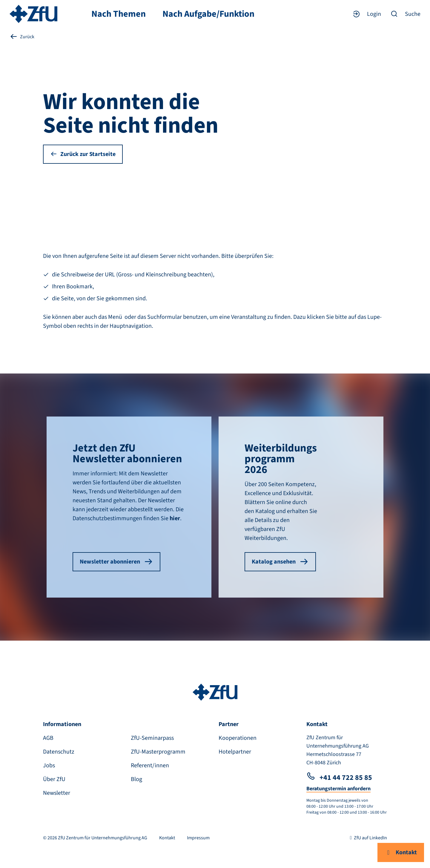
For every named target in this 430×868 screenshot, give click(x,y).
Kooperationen (238, 738)
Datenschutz (59, 752)
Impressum (198, 838)
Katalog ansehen (280, 562)
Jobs (49, 766)
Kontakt (401, 852)
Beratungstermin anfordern (338, 789)
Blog (136, 779)
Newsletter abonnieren (116, 562)
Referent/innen (150, 766)
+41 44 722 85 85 (339, 778)
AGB (48, 738)
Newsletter (57, 793)
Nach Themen (119, 14)
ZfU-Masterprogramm (158, 752)
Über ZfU (54, 779)
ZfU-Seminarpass (152, 738)
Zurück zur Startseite (83, 154)
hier (175, 518)
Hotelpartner (235, 752)
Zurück (22, 37)
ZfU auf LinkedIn (367, 838)
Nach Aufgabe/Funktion (208, 14)
